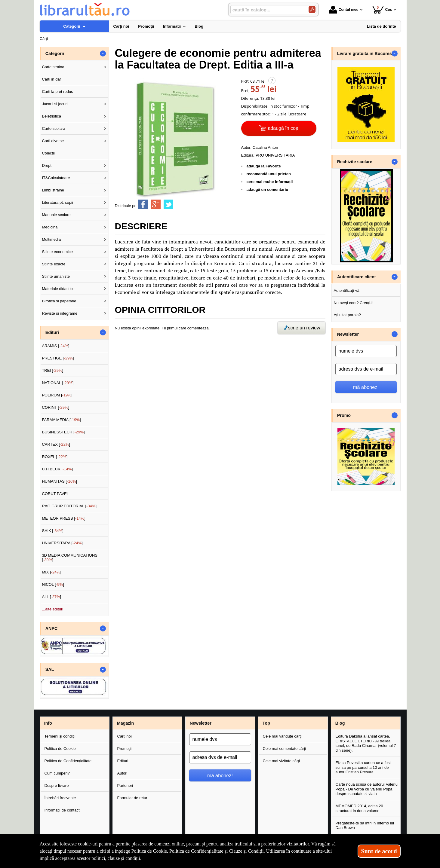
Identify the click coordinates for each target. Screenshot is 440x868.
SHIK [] (53, 531)
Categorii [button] (55, 53)
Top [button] (266, 723)
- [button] (103, 53)
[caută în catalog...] (267, 10)
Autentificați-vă (346, 290)
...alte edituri (52, 609)
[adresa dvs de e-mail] (366, 369)
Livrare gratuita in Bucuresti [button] (366, 53)
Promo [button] (344, 415)
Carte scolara (53, 128)
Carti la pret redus (57, 92)
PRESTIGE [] (58, 358)
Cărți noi (125, 736)
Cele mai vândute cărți (282, 736)
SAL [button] (50, 669)
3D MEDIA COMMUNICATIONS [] (70, 558)
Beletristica (51, 116)
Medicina (50, 227)
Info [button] (48, 723)
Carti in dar (51, 79)
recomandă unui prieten (269, 174)
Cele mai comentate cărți (285, 749)
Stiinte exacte (54, 264)
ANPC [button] (52, 628)
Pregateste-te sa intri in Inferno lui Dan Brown (365, 825)
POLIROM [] (57, 395)
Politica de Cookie (60, 749)
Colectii (48, 153)
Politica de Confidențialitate (68, 761)
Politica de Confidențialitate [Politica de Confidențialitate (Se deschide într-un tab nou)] (196, 851)
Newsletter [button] (348, 334)
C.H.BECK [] (57, 469)
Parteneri (125, 785)
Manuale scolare (56, 215)
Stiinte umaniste (56, 276)
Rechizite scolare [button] (355, 162)
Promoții (125, 749)
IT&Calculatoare (56, 178)
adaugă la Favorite (264, 166)
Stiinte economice (57, 252)
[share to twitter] (168, 204)
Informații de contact (62, 810)
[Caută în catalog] (312, 9)
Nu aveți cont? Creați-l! (353, 303)
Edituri (123, 761)
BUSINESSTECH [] (63, 432)
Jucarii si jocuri (55, 104)
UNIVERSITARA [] (62, 543)
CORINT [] (55, 407)
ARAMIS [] (55, 346)
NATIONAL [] (58, 383)
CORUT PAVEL (55, 494)
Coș (382, 9)
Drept (47, 165)
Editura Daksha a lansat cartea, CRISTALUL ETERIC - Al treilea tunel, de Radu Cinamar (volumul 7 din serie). (366, 743)
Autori (122, 773)
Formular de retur (132, 798)
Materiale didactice (58, 289)
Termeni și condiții (60, 736)
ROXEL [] (55, 457)
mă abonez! (366, 387)
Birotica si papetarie (59, 301)
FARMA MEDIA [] (61, 420)
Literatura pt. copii (57, 202)
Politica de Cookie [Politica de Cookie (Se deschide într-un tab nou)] (149, 851)
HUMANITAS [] (59, 481)
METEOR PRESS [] (64, 518)
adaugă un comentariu (268, 189)
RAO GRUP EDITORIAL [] (69, 506)
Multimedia (51, 239)
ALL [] (51, 597)
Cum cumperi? (57, 773)
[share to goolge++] (156, 204)
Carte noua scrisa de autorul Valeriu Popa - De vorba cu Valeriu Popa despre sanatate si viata (367, 789)
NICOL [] (53, 584)
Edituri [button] (52, 332)
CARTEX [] (56, 444)
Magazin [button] (125, 723)
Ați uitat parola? (347, 315)
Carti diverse (53, 141)
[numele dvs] (366, 351)
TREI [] (52, 370)
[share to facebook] (143, 204)
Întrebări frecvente (60, 798)
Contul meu (344, 10)
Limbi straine (53, 190)
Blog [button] (340, 723)
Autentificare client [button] (357, 277)
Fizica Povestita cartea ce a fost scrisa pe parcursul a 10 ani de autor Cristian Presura (363, 767)
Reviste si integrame (60, 313)
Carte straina (53, 67)
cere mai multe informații (270, 182)
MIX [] (51, 572)
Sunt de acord (379, 851)
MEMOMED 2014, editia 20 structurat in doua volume (359, 808)
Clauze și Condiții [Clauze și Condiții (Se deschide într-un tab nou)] (246, 851)
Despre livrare (57, 785)
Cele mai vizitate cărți (282, 761)
